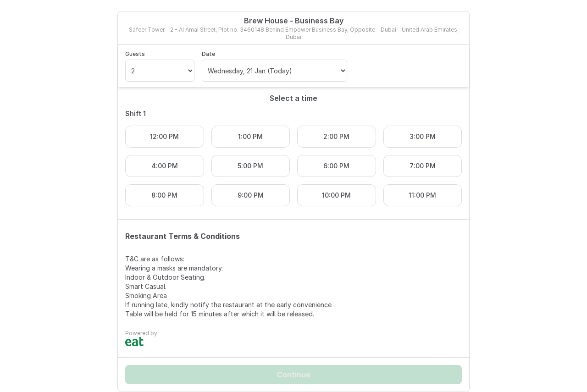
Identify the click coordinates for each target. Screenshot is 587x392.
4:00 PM (165, 166)
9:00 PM (251, 195)
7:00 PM (423, 166)
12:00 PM (164, 136)
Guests (135, 54)
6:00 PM (336, 166)
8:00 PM (164, 195)
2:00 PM (336, 136)
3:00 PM (423, 136)
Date (208, 54)
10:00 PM (336, 195)
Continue (294, 375)
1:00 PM (250, 136)
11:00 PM (422, 195)
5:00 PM (250, 166)
